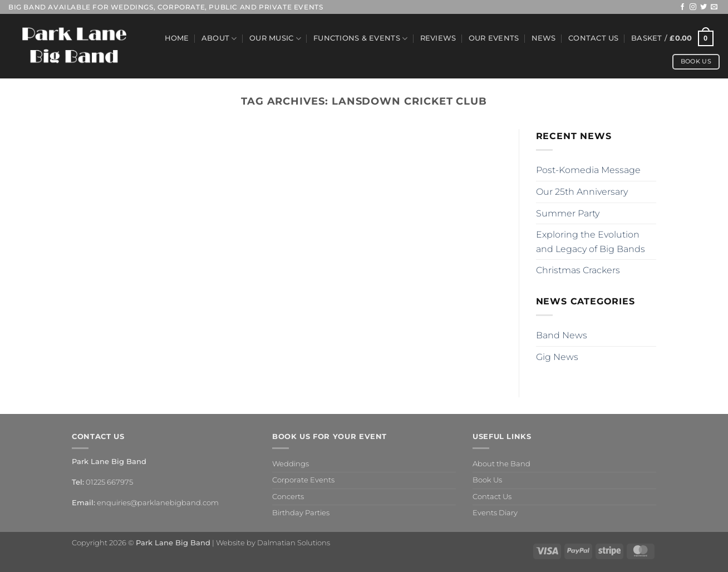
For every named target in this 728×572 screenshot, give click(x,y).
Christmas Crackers (578, 270)
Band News (562, 335)
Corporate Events (303, 480)
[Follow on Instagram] (693, 7)
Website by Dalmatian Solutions (273, 543)
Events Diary (495, 513)
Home (177, 38)
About (219, 39)
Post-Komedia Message (588, 170)
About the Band (501, 464)
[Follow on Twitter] (704, 7)
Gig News (557, 357)
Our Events (494, 38)
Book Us (487, 480)
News (544, 38)
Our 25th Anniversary (582, 192)
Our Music (275, 39)
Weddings (291, 464)
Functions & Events (360, 39)
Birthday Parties (301, 513)
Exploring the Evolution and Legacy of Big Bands (591, 242)
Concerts (288, 497)
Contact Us (594, 38)
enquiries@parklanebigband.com (158, 503)
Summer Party (568, 213)
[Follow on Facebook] (682, 7)
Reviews (438, 38)
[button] (672, 38)
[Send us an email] (714, 7)
